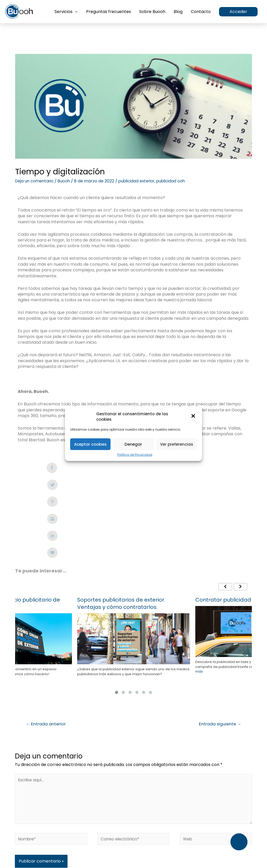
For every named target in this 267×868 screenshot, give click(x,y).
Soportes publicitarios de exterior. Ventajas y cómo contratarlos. (121, 518)
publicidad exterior (140, 181)
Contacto (201, 12)
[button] (194, 417)
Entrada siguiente (218, 639)
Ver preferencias (177, 444)
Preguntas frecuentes (108, 12)
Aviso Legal (101, 834)
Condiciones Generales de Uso (191, 834)
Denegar (133, 444)
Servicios (63, 12)
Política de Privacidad (135, 455)
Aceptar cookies (90, 444)
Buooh (66, 181)
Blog (178, 12)
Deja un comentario (35, 181)
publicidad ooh (176, 181)
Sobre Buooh (152, 12)
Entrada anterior (48, 639)
